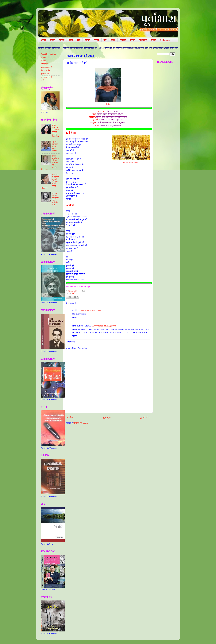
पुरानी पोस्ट (145, 417)
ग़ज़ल (71, 40)
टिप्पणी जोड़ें (71, 342)
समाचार (123, 40)
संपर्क (43, 80)
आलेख (43, 40)
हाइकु (154, 40)
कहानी (62, 40)
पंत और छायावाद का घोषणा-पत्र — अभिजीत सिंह (56, 199)
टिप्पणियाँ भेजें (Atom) (81, 423)
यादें (105, 40)
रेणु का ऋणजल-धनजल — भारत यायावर (56, 146)
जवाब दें (75, 318)
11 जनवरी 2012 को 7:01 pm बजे (89, 310)
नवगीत (87, 40)
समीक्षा (132, 40)
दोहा (79, 40)
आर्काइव (44, 61)
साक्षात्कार (143, 40)
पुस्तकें (97, 40)
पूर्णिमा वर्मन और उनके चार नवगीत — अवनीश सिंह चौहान (56, 131)
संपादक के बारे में (46, 77)
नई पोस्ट (70, 417)
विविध (113, 40)
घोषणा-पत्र (45, 64)
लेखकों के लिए (46, 70)
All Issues (165, 40)
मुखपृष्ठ (43, 57)
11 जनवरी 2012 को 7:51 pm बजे (104, 326)
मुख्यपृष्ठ (107, 417)
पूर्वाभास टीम (45, 74)
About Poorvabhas (49, 54)
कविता (53, 40)
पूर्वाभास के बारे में (46, 67)
